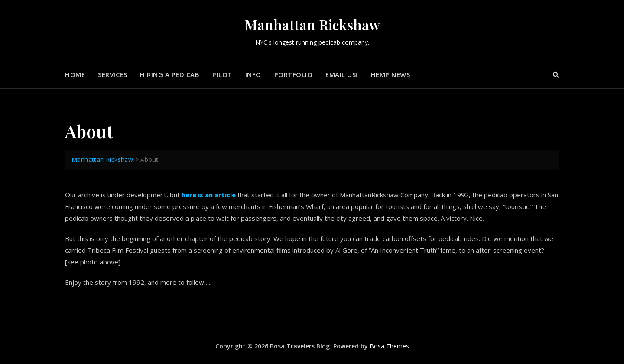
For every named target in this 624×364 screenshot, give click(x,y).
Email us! (342, 74)
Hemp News (391, 74)
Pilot (222, 74)
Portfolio (294, 74)
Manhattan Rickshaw (312, 24)
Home (75, 74)
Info (253, 74)
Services (112, 74)
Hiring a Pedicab (170, 74)
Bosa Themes (389, 346)
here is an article (209, 195)
